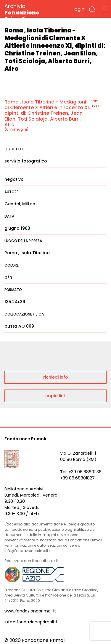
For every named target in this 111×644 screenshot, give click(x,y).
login (79, 9)
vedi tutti (96, 103)
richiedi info (56, 377)
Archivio (32, 12)
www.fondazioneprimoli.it (30, 611)
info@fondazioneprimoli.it (31, 622)
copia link (56, 396)
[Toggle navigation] (104, 9)
